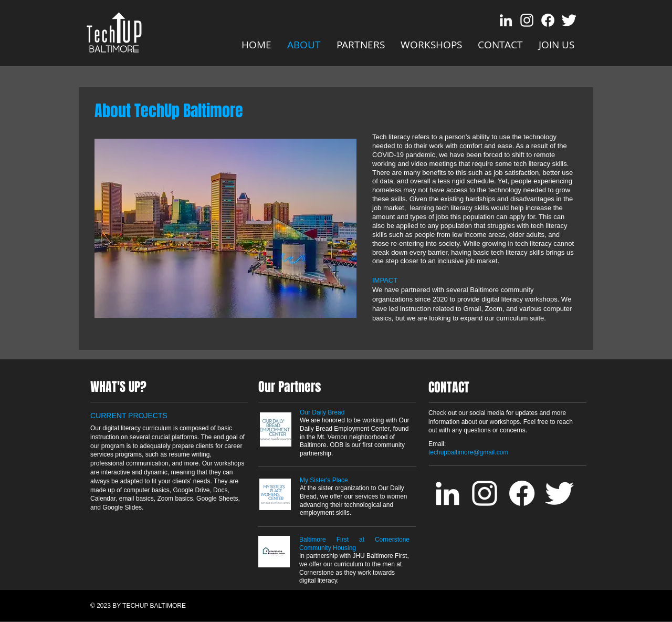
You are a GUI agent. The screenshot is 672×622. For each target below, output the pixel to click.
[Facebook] (548, 20)
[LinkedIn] (506, 20)
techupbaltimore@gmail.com (468, 452)
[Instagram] (527, 20)
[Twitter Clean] (569, 20)
